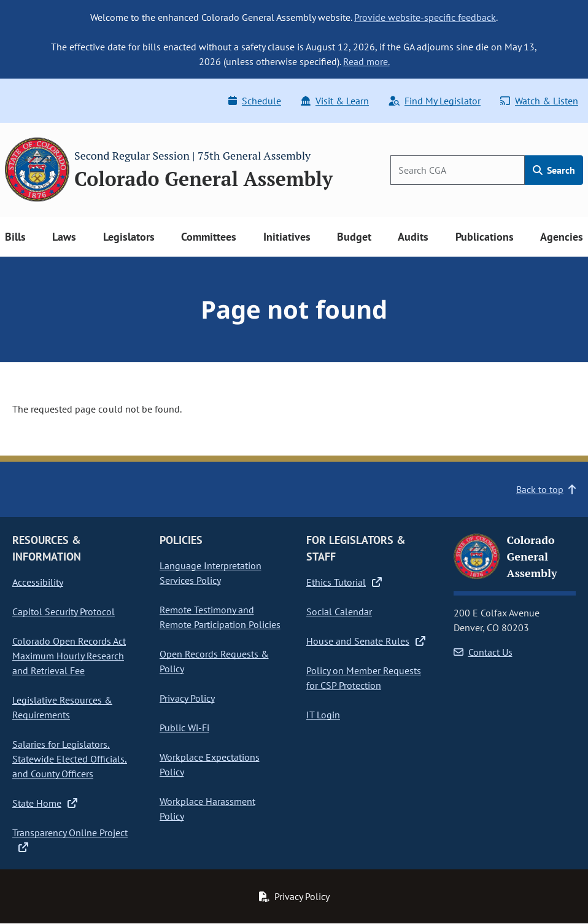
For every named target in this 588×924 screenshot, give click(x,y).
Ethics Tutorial (344, 582)
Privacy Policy (187, 698)
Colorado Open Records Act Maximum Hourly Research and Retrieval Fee (69, 656)
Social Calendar (339, 611)
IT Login (323, 715)
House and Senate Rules (366, 641)
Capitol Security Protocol (64, 611)
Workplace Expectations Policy (210, 764)
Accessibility (38, 582)
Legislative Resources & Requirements (62, 707)
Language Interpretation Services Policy (211, 573)
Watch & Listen (539, 101)
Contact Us (483, 652)
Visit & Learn (335, 101)
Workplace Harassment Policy (207, 809)
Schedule (255, 101)
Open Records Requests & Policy (214, 661)
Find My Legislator (435, 101)
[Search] (458, 170)
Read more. (366, 61)
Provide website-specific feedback (425, 17)
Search (554, 170)
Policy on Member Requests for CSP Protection (364, 678)
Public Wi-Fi (184, 728)
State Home (45, 803)
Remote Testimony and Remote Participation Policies (220, 617)
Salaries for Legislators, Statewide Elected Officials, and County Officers (70, 759)
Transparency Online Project (70, 839)
